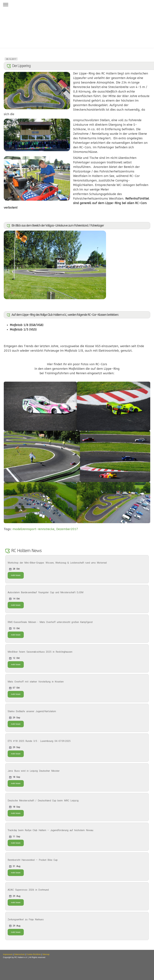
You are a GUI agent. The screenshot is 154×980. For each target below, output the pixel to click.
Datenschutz (19, 954)
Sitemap (46, 954)
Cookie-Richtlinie (34, 954)
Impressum (8, 954)
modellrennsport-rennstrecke (33, 529)
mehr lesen (16, 575)
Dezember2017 (67, 529)
